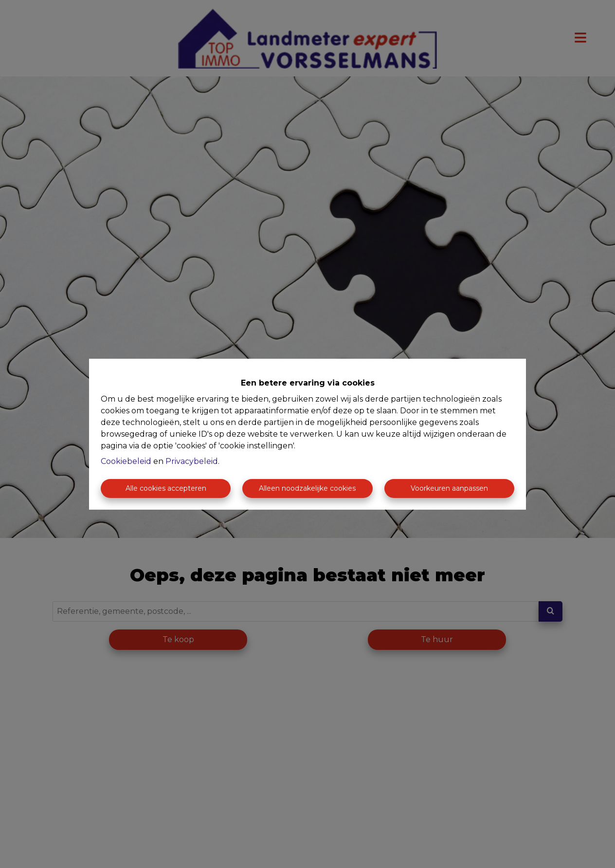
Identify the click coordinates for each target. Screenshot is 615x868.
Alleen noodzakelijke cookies (307, 488)
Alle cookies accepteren (166, 488)
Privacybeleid (192, 461)
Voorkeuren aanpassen (449, 488)
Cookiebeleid (126, 461)
